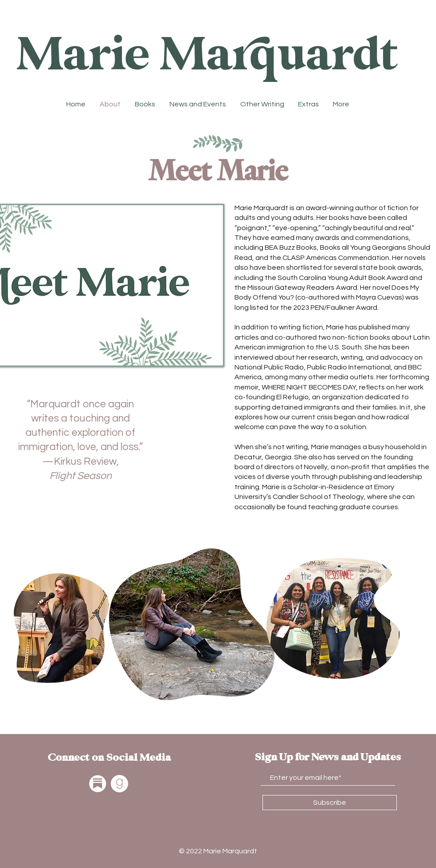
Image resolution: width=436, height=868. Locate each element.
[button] (262, 104)
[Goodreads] (119, 784)
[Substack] (98, 784)
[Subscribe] (330, 803)
